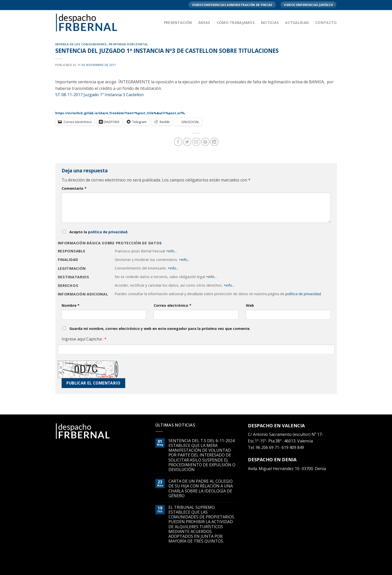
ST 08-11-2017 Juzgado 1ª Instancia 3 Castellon (99, 95)
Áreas (204, 23)
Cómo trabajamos (236, 23)
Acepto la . (99, 232)
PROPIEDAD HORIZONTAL (128, 44)
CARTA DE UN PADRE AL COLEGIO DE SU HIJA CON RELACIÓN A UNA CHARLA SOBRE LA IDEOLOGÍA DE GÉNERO (201, 489)
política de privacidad (108, 232)
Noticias (270, 23)
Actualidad (297, 23)
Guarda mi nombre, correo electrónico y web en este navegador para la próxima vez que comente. (160, 329)
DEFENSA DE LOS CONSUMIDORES (81, 44)
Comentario (74, 188)
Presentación (178, 23)
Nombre (71, 305)
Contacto (326, 23)
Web (250, 305)
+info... (171, 251)
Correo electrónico (172, 305)
